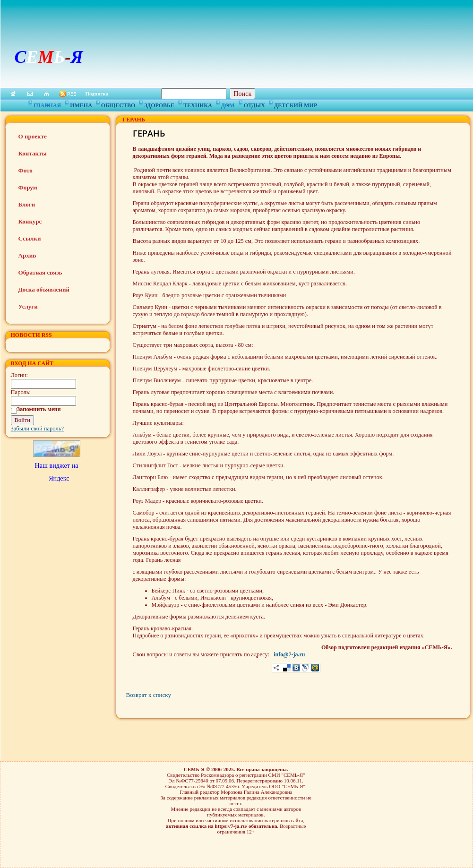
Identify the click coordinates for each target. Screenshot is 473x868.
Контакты (33, 153)
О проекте (33, 136)
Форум (28, 187)
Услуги (28, 306)
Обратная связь (40, 272)
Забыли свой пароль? (38, 429)
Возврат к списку (149, 695)
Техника (198, 104)
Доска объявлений (44, 289)
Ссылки (30, 238)
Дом (228, 104)
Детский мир (296, 104)
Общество (118, 104)
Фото (26, 170)
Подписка (97, 94)
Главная (47, 104)
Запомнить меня (39, 409)
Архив (27, 255)
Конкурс (30, 221)
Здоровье (159, 104)
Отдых (254, 104)
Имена (81, 104)
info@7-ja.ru (289, 654)
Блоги (27, 204)
